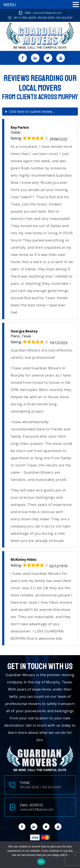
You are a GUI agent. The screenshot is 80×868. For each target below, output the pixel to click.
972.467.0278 (46, 18)
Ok (41, 862)
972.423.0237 (64, 18)
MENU (10, 5)
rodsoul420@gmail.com (47, 13)
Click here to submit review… (32, 112)
